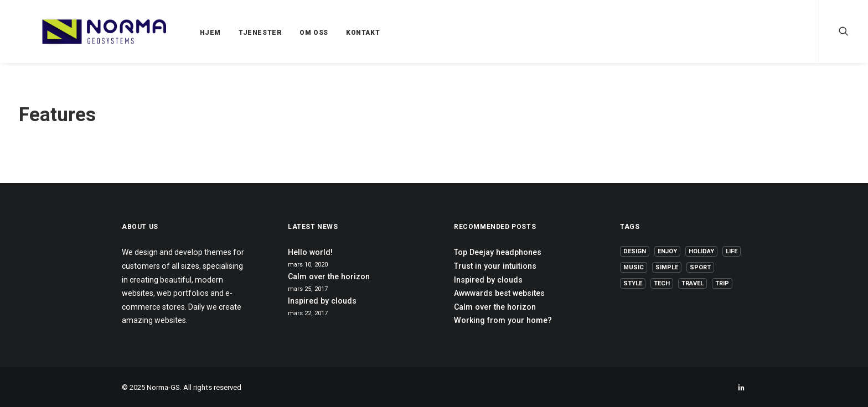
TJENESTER (234, 33)
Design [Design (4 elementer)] (635, 251)
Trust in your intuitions (495, 266)
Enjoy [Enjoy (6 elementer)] (667, 251)
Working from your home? (503, 320)
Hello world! (310, 252)
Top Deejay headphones (498, 252)
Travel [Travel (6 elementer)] (693, 283)
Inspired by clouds (322, 301)
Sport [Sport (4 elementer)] (700, 267)
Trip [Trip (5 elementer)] (722, 283)
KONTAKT (336, 33)
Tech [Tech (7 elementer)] (662, 283)
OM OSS (287, 33)
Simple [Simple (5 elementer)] (667, 267)
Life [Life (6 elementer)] (732, 251)
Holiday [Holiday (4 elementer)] (701, 251)
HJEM (184, 33)
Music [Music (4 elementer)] (634, 267)
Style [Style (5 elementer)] (633, 283)
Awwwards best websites (499, 293)
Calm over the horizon (329, 276)
